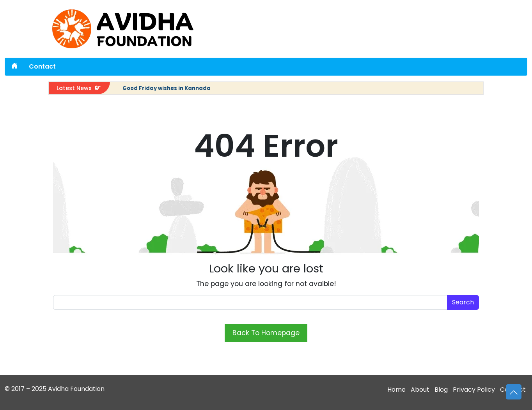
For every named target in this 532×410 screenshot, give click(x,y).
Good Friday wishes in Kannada (167, 88)
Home (396, 390)
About (420, 390)
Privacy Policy (474, 390)
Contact (42, 66)
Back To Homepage (266, 333)
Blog (441, 390)
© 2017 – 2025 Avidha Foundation (55, 389)
